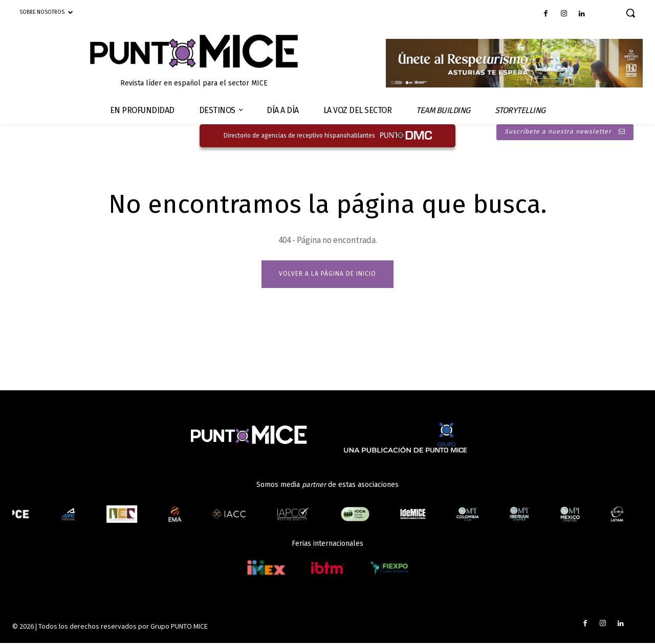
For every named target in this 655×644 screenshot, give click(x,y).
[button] (630, 13)
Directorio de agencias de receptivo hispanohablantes (299, 136)
